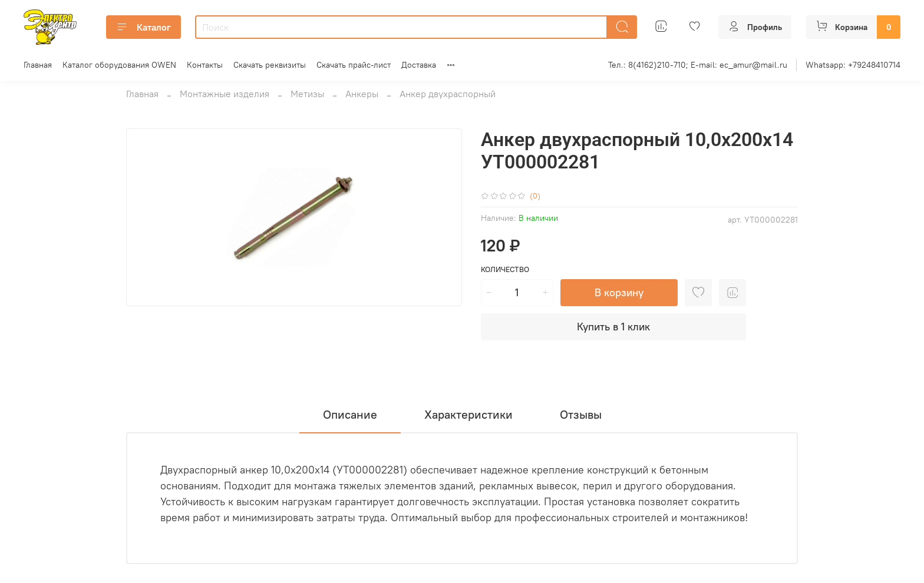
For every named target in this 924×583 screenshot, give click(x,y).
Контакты (205, 65)
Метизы (307, 94)
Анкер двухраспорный (448, 94)
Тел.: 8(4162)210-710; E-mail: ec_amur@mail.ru (698, 65)
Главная (38, 65)
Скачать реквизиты (270, 65)
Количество (505, 269)
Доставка (419, 65)
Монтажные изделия (225, 94)
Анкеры (362, 94)
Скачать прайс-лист (354, 65)
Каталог (143, 27)
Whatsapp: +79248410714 (853, 65)
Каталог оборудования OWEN (119, 65)
